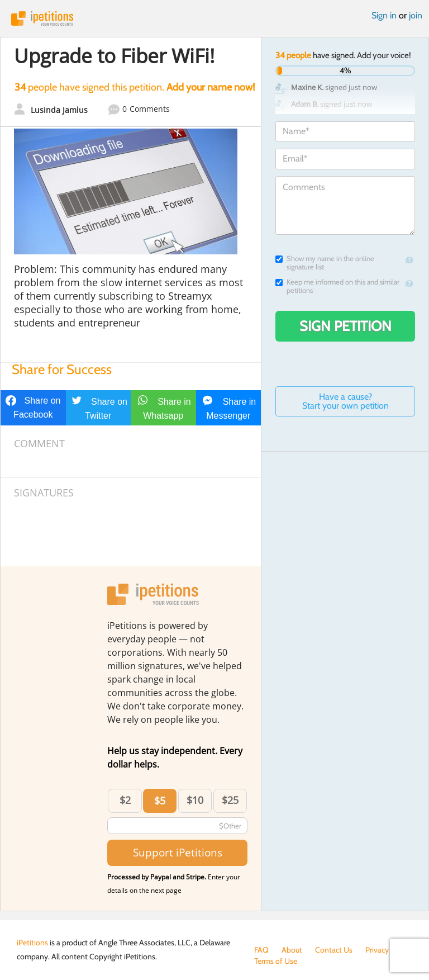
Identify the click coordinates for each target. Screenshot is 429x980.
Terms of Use (276, 961)
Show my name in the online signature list (325, 263)
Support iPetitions (178, 852)
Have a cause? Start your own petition (345, 401)
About (292, 950)
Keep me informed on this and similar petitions (337, 286)
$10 (195, 800)
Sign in (384, 15)
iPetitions (214, 18)
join (416, 15)
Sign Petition (345, 326)
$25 (230, 800)
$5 (160, 801)
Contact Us (334, 950)
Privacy (377, 950)
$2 (125, 800)
